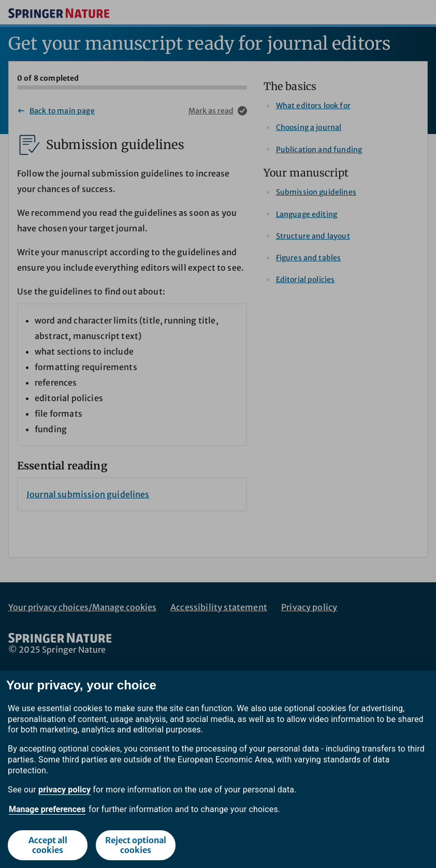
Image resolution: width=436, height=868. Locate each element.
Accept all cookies (48, 845)
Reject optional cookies (136, 845)
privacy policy (64, 790)
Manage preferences (47, 809)
